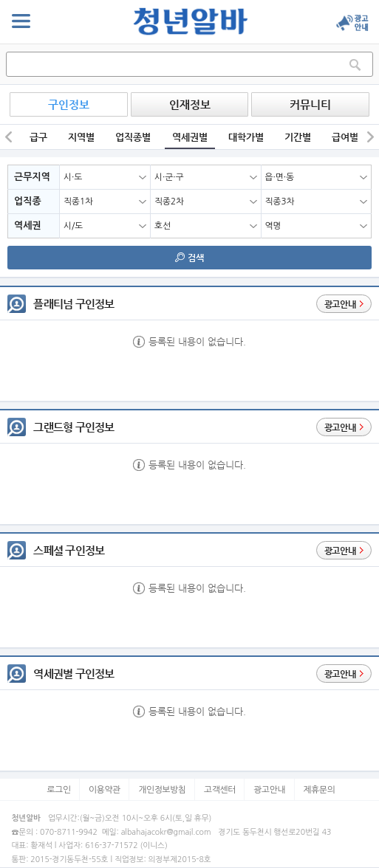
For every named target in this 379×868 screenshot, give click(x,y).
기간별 (298, 137)
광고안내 (269, 790)
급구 (38, 137)
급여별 (345, 137)
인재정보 (190, 104)
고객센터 (220, 790)
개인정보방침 (162, 790)
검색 (189, 258)
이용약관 (105, 790)
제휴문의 (319, 790)
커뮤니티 (310, 104)
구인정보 (69, 104)
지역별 (81, 137)
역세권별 (190, 137)
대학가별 (246, 137)
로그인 (58, 790)
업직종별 (133, 137)
